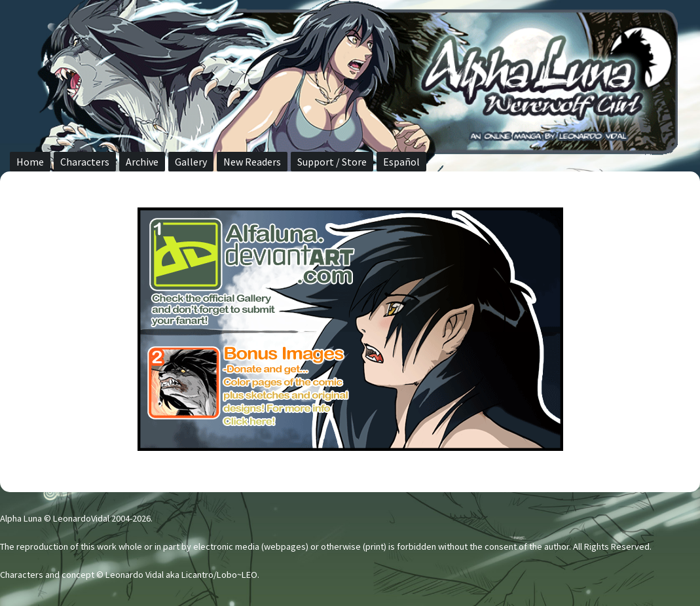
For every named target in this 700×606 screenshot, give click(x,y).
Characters (85, 162)
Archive (142, 162)
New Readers (252, 162)
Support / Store (332, 162)
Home (30, 162)
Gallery (191, 162)
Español (401, 162)
